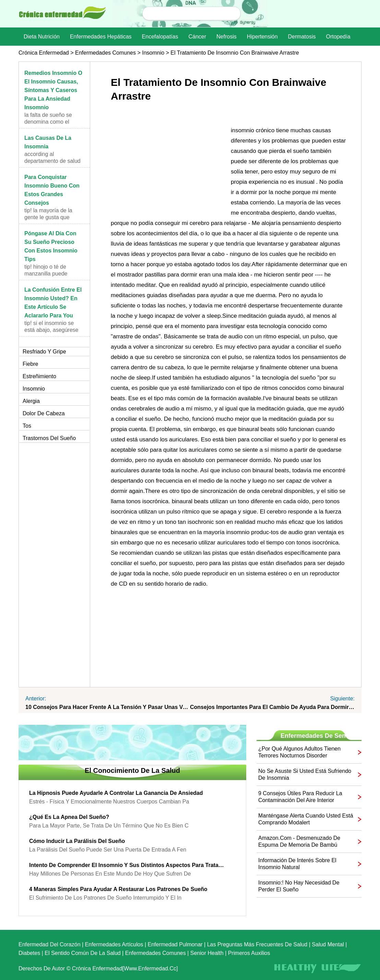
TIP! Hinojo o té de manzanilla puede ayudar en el (46, 274)
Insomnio (153, 53)
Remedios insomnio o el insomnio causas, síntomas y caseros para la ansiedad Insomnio (53, 90)
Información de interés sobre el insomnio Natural (297, 864)
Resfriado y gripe (44, 352)
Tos (27, 426)
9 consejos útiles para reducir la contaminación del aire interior (300, 797)
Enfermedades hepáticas (101, 37)
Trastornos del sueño (49, 438)
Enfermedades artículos (114, 944)
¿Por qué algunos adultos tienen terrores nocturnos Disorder (299, 752)
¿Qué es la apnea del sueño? (69, 817)
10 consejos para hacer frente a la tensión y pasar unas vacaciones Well (108, 707)
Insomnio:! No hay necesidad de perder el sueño (299, 886)
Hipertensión (262, 37)
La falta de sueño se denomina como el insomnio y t (48, 122)
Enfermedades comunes (105, 53)
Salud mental (328, 944)
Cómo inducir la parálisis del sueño (77, 841)
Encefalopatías (160, 37)
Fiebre (30, 364)
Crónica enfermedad (44, 53)
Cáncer (197, 37)
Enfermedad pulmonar (175, 944)
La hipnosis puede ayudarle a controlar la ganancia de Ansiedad (116, 793)
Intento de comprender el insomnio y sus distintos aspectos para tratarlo (127, 865)
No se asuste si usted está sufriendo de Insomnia (305, 774)
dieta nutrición (42, 37)
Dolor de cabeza (44, 413)
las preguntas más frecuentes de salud (257, 944)
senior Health (207, 953)
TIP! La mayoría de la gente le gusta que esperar (48, 217)
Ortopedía (338, 37)
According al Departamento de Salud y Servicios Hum (52, 161)
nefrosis (227, 37)
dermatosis (302, 37)
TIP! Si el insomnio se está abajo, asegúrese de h (51, 330)
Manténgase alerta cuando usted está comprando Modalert (306, 819)
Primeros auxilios (249, 953)
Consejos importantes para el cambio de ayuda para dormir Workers (272, 707)
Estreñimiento (39, 376)
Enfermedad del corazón (50, 944)
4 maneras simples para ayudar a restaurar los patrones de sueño (118, 889)
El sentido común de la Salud (82, 953)
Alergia (31, 401)
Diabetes (29, 953)
